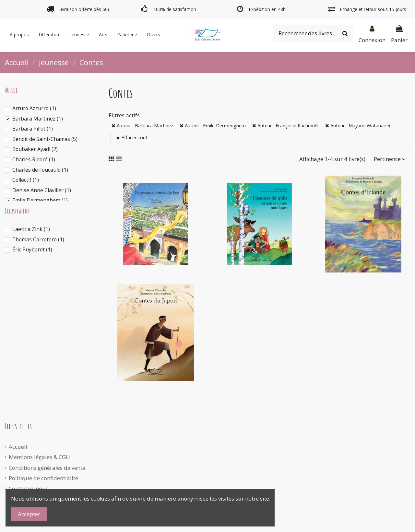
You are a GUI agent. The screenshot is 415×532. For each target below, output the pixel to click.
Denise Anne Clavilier (42, 190)
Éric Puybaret (32, 249)
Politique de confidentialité (43, 478)
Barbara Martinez (38, 119)
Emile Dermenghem (40, 200)
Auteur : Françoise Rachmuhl (285, 125)
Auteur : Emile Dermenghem (213, 125)
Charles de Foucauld (40, 170)
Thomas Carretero (38, 239)
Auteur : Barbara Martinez (142, 125)
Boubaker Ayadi (35, 149)
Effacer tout (132, 137)
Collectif (26, 180)
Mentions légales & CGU (39, 457)
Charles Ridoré (34, 159)
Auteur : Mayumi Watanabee (358, 125)
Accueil (18, 447)
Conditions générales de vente (47, 468)
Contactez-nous (29, 488)
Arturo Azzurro (34, 108)
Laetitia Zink (31, 229)
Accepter (29, 514)
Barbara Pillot (33, 129)
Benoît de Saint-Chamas (45, 139)
